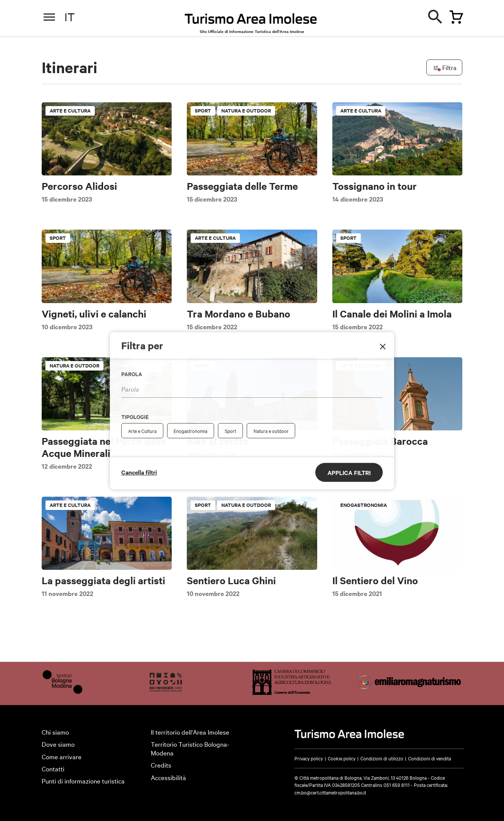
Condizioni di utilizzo (382, 758)
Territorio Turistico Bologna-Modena (190, 748)
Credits (161, 765)
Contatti (53, 769)
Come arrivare (62, 756)
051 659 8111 (397, 785)
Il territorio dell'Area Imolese (190, 732)
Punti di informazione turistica (83, 781)
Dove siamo (58, 744)
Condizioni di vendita (430, 758)
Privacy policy (309, 758)
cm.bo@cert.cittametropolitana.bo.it (330, 792)
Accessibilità (168, 777)
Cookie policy (342, 758)
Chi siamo (55, 732)
